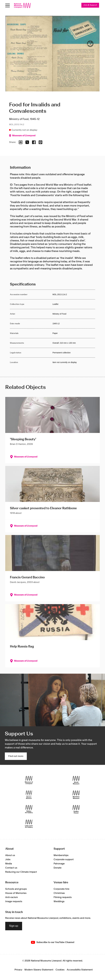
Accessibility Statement (80, 970)
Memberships (61, 855)
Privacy (18, 970)
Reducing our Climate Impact (21, 872)
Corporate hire (61, 889)
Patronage (59, 864)
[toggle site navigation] (8, 5)
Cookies (60, 970)
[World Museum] (76, 780)
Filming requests (63, 897)
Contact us (11, 868)
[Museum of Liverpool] (29, 780)
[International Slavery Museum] (29, 795)
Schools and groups (16, 889)
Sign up (14, 926)
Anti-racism (12, 897)
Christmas (59, 893)
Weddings (59, 901)
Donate (58, 868)
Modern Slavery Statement (39, 970)
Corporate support (64, 860)
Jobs (8, 860)
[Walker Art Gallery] (29, 809)
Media (9, 864)
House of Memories (16, 893)
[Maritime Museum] (76, 795)
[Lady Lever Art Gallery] (29, 824)
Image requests (14, 901)
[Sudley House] (76, 809)
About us (10, 855)
